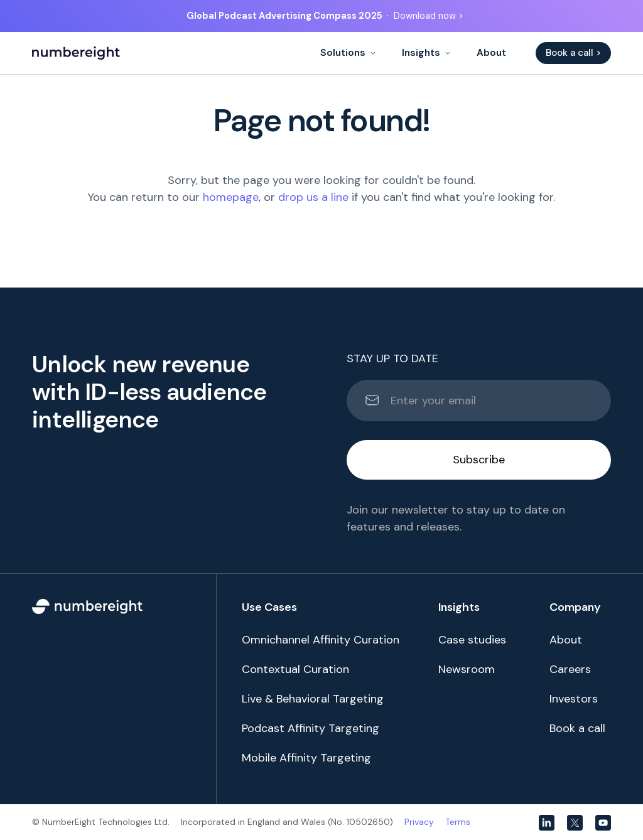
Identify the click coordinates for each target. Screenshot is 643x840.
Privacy (419, 822)
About (491, 53)
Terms (458, 822)
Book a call (577, 728)
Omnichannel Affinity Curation (321, 640)
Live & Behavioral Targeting (313, 699)
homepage (231, 197)
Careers (570, 669)
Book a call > (573, 53)
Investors (574, 699)
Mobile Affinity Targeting (306, 758)
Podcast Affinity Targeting (311, 728)
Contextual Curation (295, 669)
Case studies (472, 640)
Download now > (429, 16)
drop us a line (313, 197)
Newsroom (467, 669)
